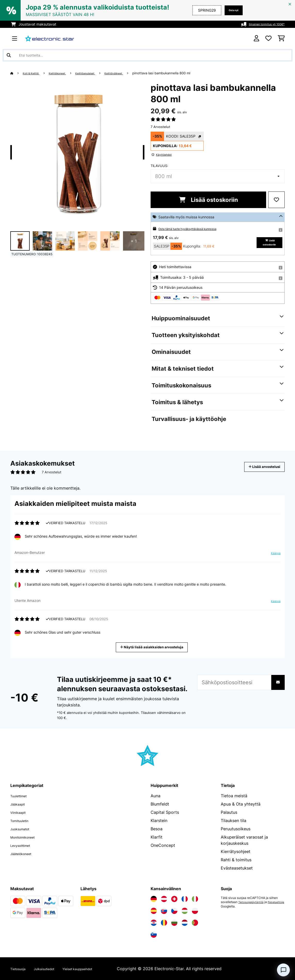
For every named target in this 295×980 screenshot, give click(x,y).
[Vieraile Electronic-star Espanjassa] (154, 911)
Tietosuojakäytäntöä (253, 902)
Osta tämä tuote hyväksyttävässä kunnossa (195, 229)
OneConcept (163, 845)
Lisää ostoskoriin (208, 200)
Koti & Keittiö (34, 73)
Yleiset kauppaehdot (95, 969)
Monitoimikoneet (27, 837)
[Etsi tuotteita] (147, 55)
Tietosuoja (21, 969)
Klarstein (159, 820)
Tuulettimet (21, 796)
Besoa (157, 829)
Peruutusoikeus (236, 829)
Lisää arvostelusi (259, 467)
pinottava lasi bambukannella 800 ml (182, 73)
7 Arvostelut (160, 127)
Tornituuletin (22, 820)
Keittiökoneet (65, 73)
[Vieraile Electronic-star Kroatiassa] (154, 923)
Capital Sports (165, 812)
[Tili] (256, 38)
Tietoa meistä (234, 796)
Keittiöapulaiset (98, 73)
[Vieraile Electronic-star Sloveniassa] (154, 935)
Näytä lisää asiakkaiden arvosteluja (154, 647)
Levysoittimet (24, 845)
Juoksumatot (23, 829)
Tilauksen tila (233, 820)
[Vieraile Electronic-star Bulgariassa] (174, 923)
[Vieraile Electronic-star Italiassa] (195, 899)
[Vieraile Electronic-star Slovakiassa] (164, 911)
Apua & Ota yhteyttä (241, 804)
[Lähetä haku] (9, 55)
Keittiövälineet (132, 73)
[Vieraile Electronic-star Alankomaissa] (185, 923)
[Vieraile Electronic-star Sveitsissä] (174, 899)
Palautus (229, 812)
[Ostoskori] (281, 38)
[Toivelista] (268, 38)
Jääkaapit (20, 804)
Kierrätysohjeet (236, 851)
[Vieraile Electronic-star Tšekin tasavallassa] (174, 911)
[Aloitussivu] (17, 73)
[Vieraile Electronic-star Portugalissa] (195, 923)
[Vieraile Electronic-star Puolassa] (195, 911)
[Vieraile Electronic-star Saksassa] (154, 899)
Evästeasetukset (237, 868)
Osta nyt (231, 10)
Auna (155, 796)
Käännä (273, 555)
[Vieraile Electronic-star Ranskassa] (185, 899)
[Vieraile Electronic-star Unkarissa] (185, 911)
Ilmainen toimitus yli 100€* (263, 24)
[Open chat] (283, 970)
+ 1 (134, 241)
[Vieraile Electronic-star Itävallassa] (164, 899)
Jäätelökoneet (24, 854)
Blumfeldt (160, 804)
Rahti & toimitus (236, 860)
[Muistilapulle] (276, 200)
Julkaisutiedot (53, 969)
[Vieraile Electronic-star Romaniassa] (164, 923)
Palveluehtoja (231, 906)
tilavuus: (159, 166)
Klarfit (157, 837)
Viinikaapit (21, 812)
